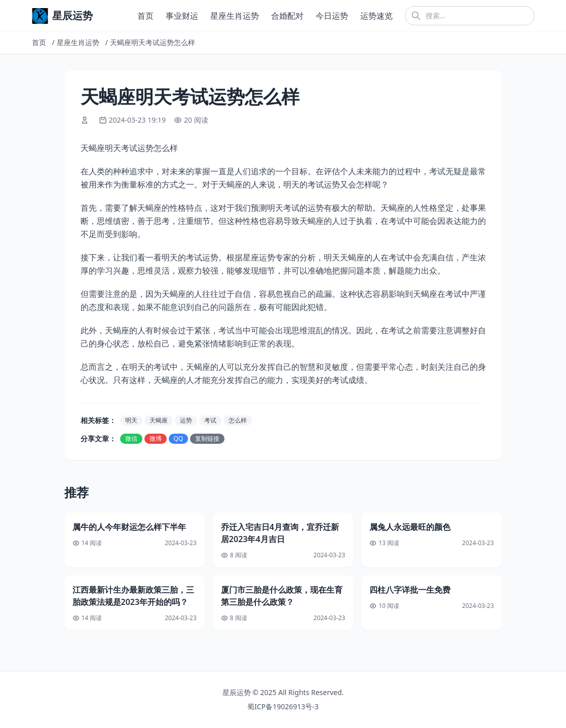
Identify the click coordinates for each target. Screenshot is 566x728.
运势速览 (376, 16)
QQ (179, 438)
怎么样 (238, 420)
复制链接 (207, 438)
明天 (131, 420)
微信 (131, 438)
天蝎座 (159, 420)
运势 (186, 420)
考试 (210, 420)
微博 (156, 438)
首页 (145, 16)
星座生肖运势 (235, 16)
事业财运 (182, 16)
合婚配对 (287, 16)
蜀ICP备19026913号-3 (283, 706)
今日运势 (332, 16)
